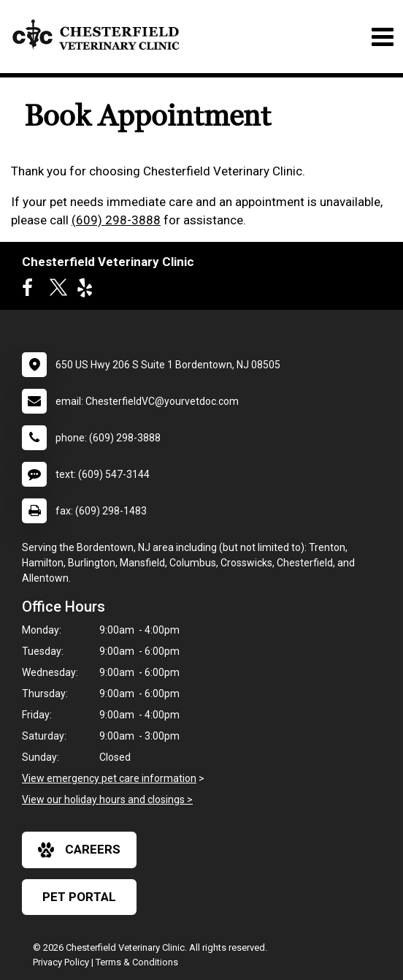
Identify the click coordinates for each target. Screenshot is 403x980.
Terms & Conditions (137, 962)
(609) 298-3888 (116, 220)
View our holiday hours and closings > (107, 799)
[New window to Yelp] (88, 291)
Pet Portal (79, 897)
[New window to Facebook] (31, 291)
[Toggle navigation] (382, 37)
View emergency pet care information (109, 778)
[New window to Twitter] (58, 291)
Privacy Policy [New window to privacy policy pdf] (61, 962)
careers (79, 850)
